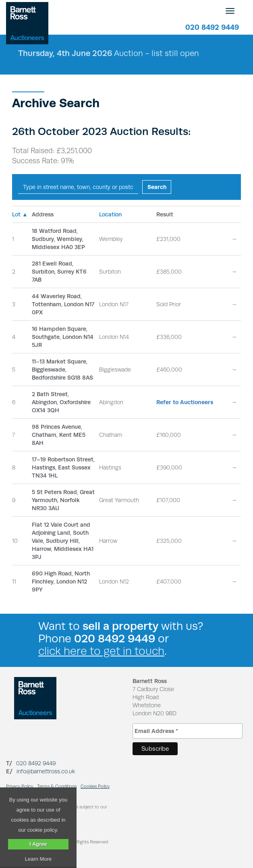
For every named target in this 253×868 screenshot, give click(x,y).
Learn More (38, 859)
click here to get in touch (101, 651)
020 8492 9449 (212, 27)
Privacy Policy (20, 786)
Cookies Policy (95, 786)
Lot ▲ (20, 214)
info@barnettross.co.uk (46, 771)
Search (157, 187)
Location (110, 214)
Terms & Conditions (57, 786)
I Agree (38, 844)
